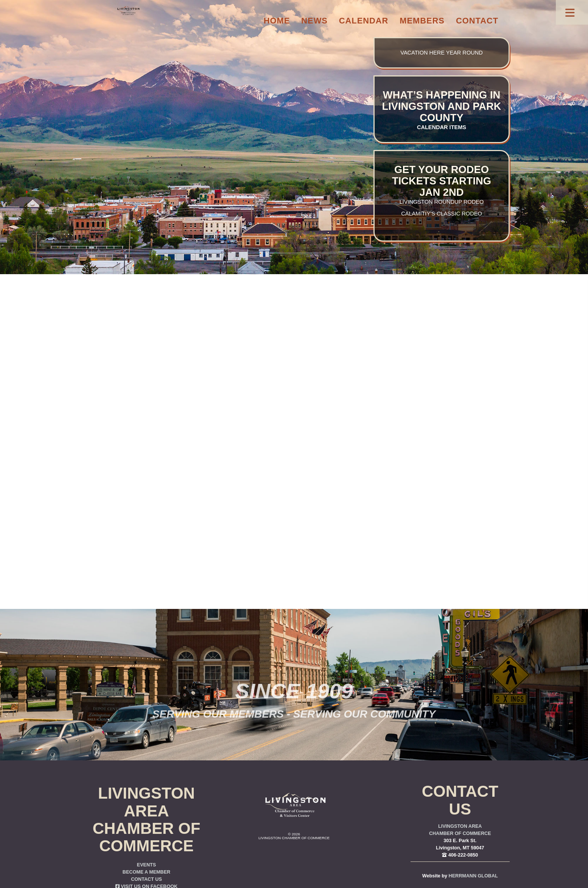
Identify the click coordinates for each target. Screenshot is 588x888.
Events (146, 865)
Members (422, 21)
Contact (477, 21)
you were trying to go (335, 436)
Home (277, 21)
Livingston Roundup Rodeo (442, 202)
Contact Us (146, 879)
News (314, 21)
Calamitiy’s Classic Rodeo (441, 214)
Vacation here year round (441, 53)
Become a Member (146, 872)
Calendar (364, 21)
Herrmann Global (473, 876)
